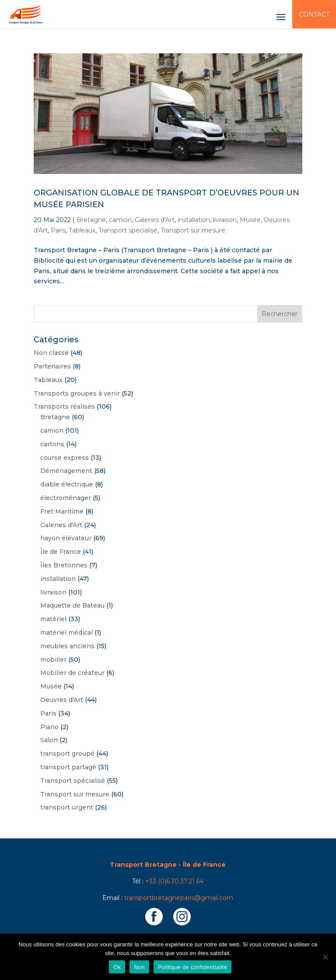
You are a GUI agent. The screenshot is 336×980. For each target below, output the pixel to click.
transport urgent (67, 807)
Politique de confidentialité (192, 967)
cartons (52, 444)
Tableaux (82, 230)
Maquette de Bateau (72, 605)
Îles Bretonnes (64, 565)
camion (120, 220)
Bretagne (91, 220)
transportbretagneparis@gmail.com (179, 898)
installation (194, 220)
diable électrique (67, 484)
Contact (314, 14)
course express (65, 458)
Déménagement (66, 471)
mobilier (53, 660)
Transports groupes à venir (77, 393)
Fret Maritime (62, 511)
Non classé (51, 353)
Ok (117, 967)
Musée (250, 220)
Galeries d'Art (155, 220)
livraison (225, 220)
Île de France (61, 552)
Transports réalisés (64, 407)
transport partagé (68, 767)
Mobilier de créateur (72, 673)
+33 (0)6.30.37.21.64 (174, 881)
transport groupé (67, 754)
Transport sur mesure (193, 230)
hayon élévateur (66, 538)
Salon (49, 740)
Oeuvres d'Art (62, 700)
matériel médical (66, 632)
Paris (58, 230)
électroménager (66, 498)
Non (139, 967)
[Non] (325, 957)
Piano (49, 727)
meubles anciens (67, 646)
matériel (53, 619)
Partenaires (52, 366)
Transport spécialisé (128, 230)
